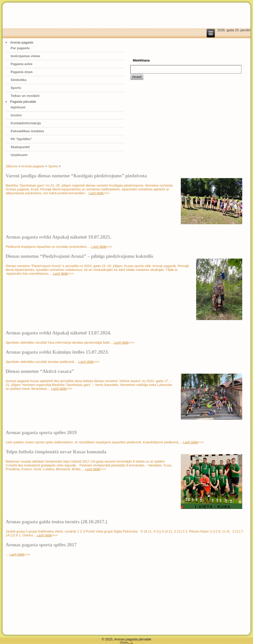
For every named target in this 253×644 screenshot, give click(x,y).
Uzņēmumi (19, 155)
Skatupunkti (20, 147)
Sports (16, 88)
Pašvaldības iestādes (28, 131)
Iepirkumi (18, 107)
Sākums (12, 166)
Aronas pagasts (22, 42)
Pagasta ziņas (22, 72)
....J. (131, 643)
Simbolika (19, 80)
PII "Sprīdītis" (22, 139)
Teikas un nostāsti (25, 96)
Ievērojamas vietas (26, 56)
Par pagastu (20, 48)
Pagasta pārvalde (23, 102)
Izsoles (16, 115)
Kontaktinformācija (26, 123)
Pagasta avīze (22, 64)
